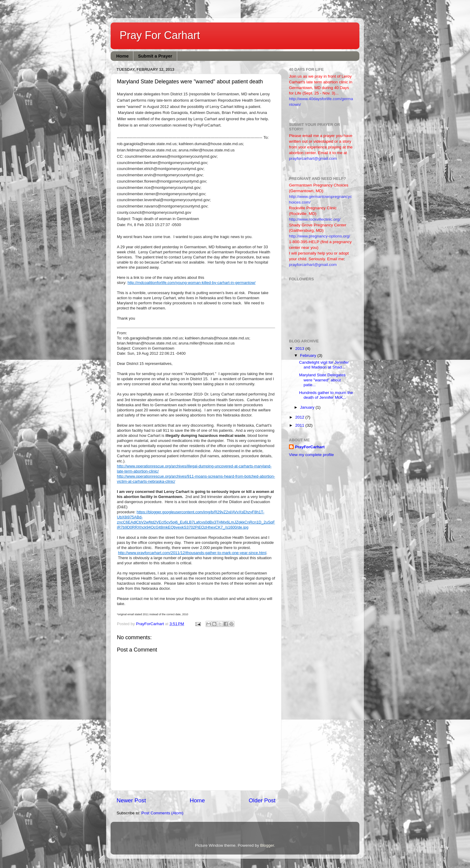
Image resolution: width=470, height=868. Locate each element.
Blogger (267, 845)
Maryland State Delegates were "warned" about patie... (322, 380)
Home (123, 56)
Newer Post (131, 800)
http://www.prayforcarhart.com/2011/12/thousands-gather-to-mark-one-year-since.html (192, 553)
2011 (300, 425)
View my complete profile (311, 455)
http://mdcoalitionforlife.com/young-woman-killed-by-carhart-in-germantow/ (191, 283)
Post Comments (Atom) (162, 813)
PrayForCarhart (310, 447)
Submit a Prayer (155, 56)
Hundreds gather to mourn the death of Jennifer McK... (326, 395)
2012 (300, 417)
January (308, 407)
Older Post (262, 800)
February (309, 355)
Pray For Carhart (160, 35)
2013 (300, 349)
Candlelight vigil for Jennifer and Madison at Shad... (324, 365)
